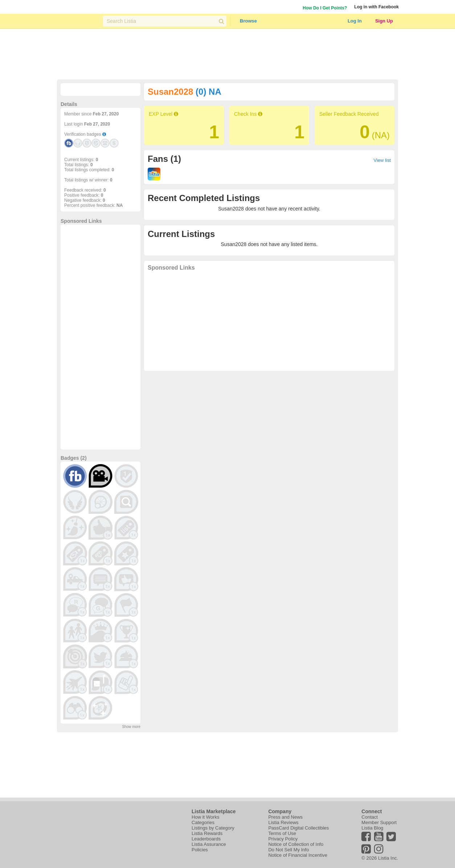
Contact (370, 817)
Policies (200, 850)
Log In (355, 21)
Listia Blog (372, 828)
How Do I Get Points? (325, 8)
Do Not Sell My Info (288, 850)
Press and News (285, 817)
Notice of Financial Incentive (298, 855)
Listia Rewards (207, 833)
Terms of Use (282, 833)
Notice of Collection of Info (296, 844)
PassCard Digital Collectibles (298, 828)
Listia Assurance (209, 844)
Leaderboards (206, 839)
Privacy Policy (283, 839)
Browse (248, 21)
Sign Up (384, 21)
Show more (131, 727)
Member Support (379, 822)
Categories (203, 822)
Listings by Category (213, 828)
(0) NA (208, 92)
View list (382, 160)
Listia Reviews (283, 822)
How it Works (205, 817)
